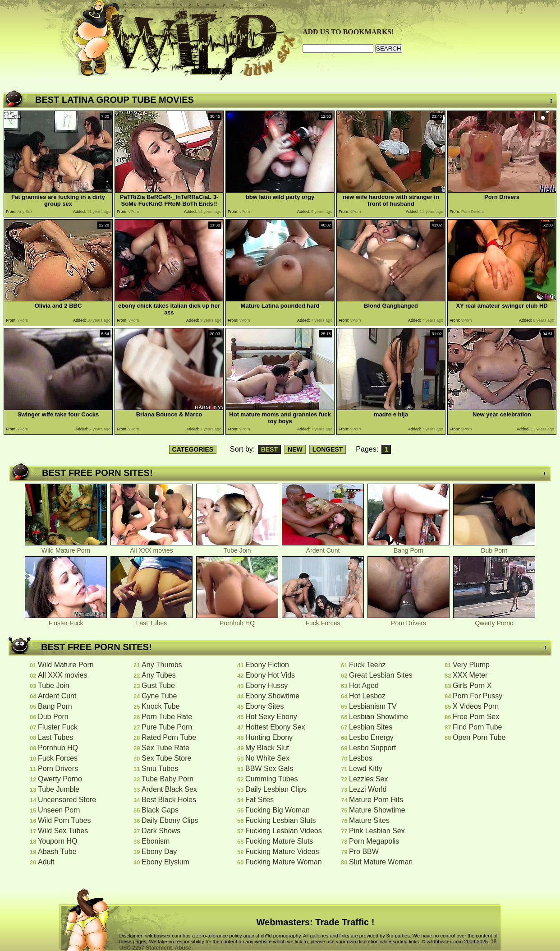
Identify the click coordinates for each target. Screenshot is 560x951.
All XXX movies (151, 547)
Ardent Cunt (323, 547)
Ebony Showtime (272, 696)
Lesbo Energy (371, 737)
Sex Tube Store (166, 758)
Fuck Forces (323, 620)
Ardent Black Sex (169, 789)
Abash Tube (57, 852)
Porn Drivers (409, 620)
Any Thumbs (162, 665)
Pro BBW (364, 852)
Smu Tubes (160, 769)
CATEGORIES (193, 449)
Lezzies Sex (368, 779)
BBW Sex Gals (269, 769)
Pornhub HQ (237, 620)
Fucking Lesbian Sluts (281, 820)
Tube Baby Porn (168, 779)
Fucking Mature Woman (284, 862)
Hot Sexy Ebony (271, 717)
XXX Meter (470, 675)
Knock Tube (161, 706)
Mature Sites (369, 820)
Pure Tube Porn (167, 727)
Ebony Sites (264, 706)
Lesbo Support (372, 748)
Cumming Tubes (272, 779)
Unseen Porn (59, 810)
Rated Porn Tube (169, 737)
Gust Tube (158, 686)
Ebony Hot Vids (270, 675)
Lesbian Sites (371, 727)
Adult (46, 862)
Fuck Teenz (367, 665)
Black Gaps (160, 810)
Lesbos (361, 758)
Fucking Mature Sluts (279, 841)
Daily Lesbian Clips (276, 789)
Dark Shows (161, 831)
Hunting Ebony (269, 737)
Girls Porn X (472, 686)
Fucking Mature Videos (282, 852)
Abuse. (184, 948)
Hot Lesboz (367, 696)
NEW (295, 449)
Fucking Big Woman (278, 810)
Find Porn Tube (477, 727)
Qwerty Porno (494, 620)
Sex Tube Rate (165, 748)
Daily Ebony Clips (170, 820)
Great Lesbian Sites (381, 675)
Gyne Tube (159, 696)
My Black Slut (267, 748)
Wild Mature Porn (66, 547)
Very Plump (471, 665)
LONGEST (328, 449)
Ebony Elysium (165, 862)
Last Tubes (151, 620)
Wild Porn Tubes (64, 820)
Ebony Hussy (266, 686)
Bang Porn (409, 547)
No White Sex (267, 758)
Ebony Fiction (267, 665)
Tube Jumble (59, 789)
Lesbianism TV (373, 706)
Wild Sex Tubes (63, 831)
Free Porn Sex (476, 717)
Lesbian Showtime (379, 717)
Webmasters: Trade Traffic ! (316, 922)
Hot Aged (364, 686)
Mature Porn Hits (376, 800)
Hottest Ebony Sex (275, 727)
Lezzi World (368, 789)
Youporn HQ (57, 841)
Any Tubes (159, 675)
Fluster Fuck (66, 620)
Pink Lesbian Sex (377, 831)
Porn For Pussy (477, 696)
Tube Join (237, 547)
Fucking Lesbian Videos (284, 831)
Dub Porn (494, 547)
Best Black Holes (169, 800)
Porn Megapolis (374, 841)
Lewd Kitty (366, 769)
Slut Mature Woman (381, 862)
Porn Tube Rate (167, 717)
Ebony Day (159, 852)
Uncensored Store (67, 800)
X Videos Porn (476, 706)
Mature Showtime (377, 810)
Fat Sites (259, 800)
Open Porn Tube (479, 737)
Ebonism (156, 841)
